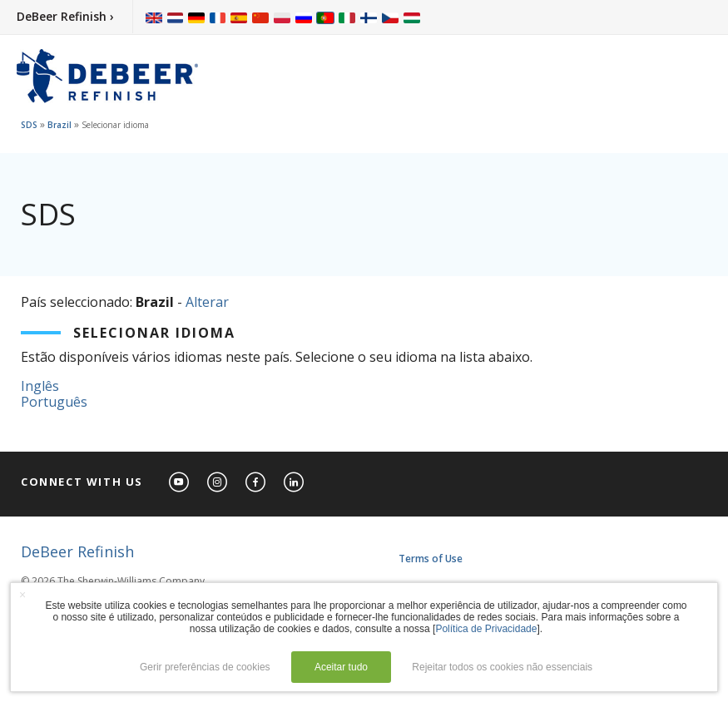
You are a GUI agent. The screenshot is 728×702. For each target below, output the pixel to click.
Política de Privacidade (486, 629)
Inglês (40, 386)
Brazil (59, 125)
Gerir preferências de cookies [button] (205, 667)
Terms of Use (431, 559)
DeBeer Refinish (77, 551)
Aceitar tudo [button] (341, 667)
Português (54, 402)
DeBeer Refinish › (65, 16)
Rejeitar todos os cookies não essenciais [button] (502, 667)
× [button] (22, 595)
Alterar (207, 302)
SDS (29, 125)
